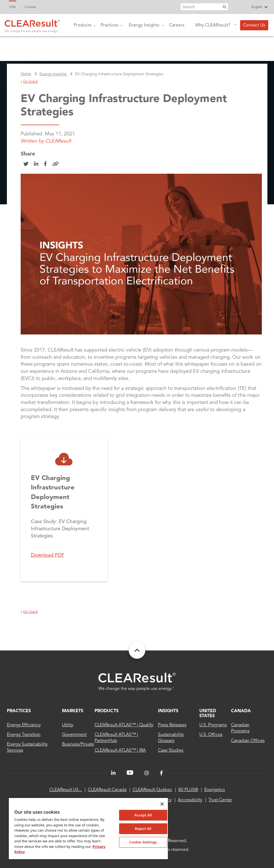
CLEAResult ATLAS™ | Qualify (124, 725)
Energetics (215, 790)
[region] (88, 828)
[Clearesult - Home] (137, 682)
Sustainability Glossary (171, 738)
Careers (177, 25)
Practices (109, 29)
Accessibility (190, 800)
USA (13, 7)
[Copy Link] (56, 164)
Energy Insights (143, 29)
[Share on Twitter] (26, 164)
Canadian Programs (240, 728)
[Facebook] (161, 773)
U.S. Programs (213, 725)
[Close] (162, 804)
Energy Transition (24, 735)
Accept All (143, 815)
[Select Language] (249, 7)
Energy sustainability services (27, 748)
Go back (29, 82)
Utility (68, 725)
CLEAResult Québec (152, 790)
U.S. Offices (211, 735)
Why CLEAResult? (212, 29)
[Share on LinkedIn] (36, 164)
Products (82, 29)
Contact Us (254, 25)
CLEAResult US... (66, 790)
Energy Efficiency (24, 725)
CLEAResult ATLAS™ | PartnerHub (116, 738)
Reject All (143, 829)
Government (74, 735)
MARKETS (73, 711)
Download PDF (48, 555)
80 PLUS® (188, 790)
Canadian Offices (248, 741)
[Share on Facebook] (45, 164)
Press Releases (172, 725)
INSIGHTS (168, 711)
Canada (30, 7)
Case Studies (171, 751)
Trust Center (220, 800)
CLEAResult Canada (107, 790)
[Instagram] (147, 773)
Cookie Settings (143, 842)
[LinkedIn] (113, 773)
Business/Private (78, 744)
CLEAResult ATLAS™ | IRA (120, 751)
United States (208, 714)
